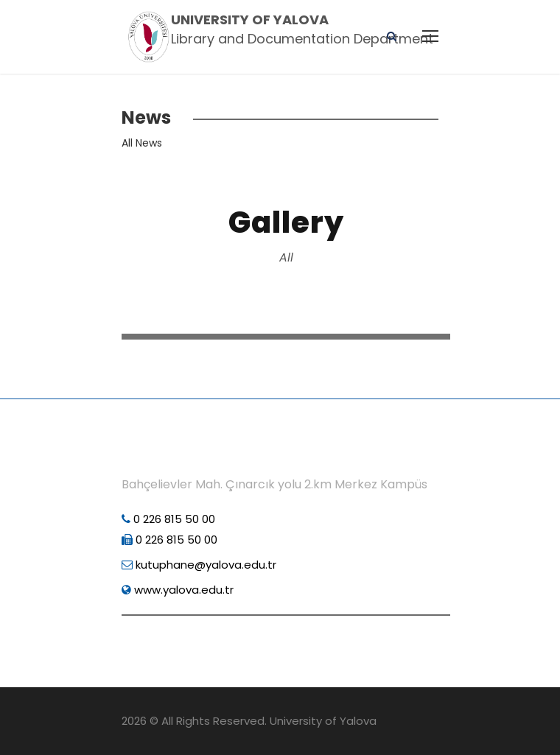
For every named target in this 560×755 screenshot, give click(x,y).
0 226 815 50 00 (168, 519)
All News (142, 143)
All (286, 257)
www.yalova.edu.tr (178, 590)
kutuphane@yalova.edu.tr (199, 565)
